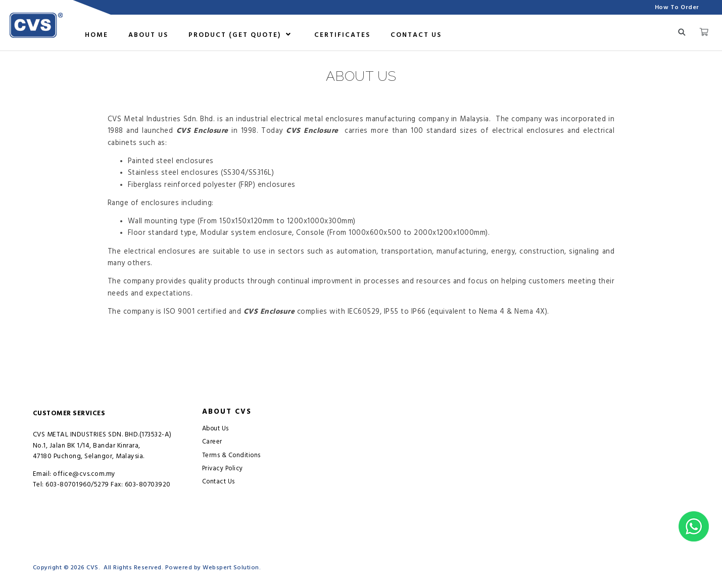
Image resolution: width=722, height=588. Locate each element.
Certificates (342, 35)
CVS (92, 568)
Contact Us (416, 35)
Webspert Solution (231, 568)
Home (97, 35)
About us (148, 35)
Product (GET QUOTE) (240, 35)
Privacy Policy (223, 469)
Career (212, 442)
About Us (215, 429)
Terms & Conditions (231, 455)
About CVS (227, 412)
